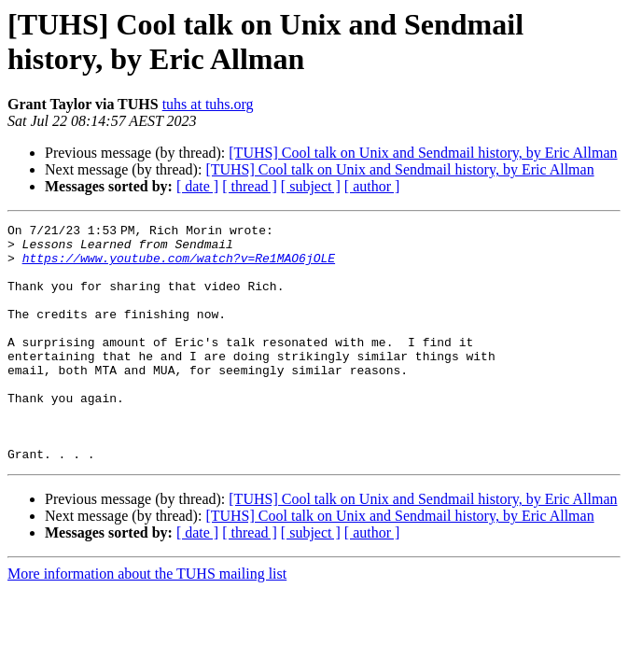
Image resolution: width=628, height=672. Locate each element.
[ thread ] (250, 186)
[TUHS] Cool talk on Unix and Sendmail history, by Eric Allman (423, 153)
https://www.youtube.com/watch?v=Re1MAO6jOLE (179, 266)
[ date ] (197, 186)
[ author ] (372, 186)
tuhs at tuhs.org (208, 104)
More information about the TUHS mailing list (147, 621)
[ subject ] (311, 186)
